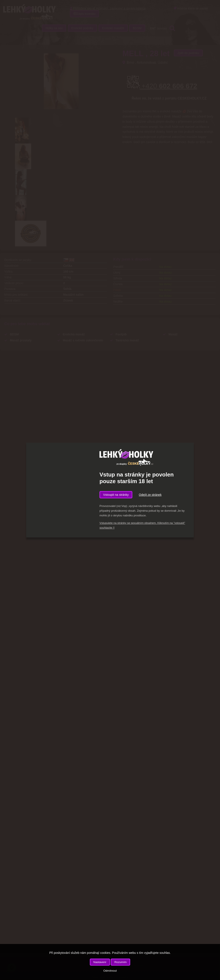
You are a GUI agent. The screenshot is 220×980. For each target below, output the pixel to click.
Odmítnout (110, 971)
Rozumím (120, 962)
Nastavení (100, 962)
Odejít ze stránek (150, 495)
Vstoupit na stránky (116, 495)
